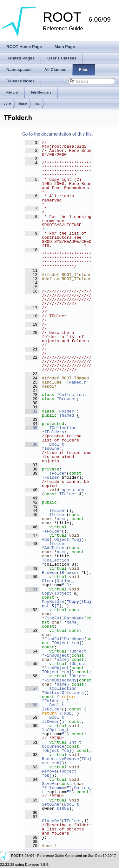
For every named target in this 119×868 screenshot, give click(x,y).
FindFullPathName (64, 618)
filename (54, 788)
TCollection (70, 395)
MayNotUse (53, 602)
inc (37, 103)
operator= (73, 490)
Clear (48, 581)
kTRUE (66, 713)
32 (31, 411)
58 (31, 705)
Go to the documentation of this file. (58, 134)
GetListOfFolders (64, 693)
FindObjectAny (60, 680)
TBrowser (67, 399)
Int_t (75, 742)
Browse (49, 573)
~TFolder (52, 531)
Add (46, 540)
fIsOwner (52, 448)
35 (31, 428)
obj (78, 540)
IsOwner (51, 722)
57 (31, 688)
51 (31, 589)
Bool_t (57, 444)
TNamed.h (76, 382)
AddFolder (56, 548)
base (23, 103)
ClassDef (52, 821)
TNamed (67, 415)
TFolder (66, 411)
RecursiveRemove (60, 759)
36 (31, 444)
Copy (47, 593)
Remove (49, 771)
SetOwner (52, 804)
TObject (60, 540)
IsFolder (52, 709)
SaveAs (49, 784)
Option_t (67, 581)
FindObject (57, 655)
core (7, 103)
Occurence (53, 746)
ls (44, 730)
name (62, 519)
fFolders (54, 432)
